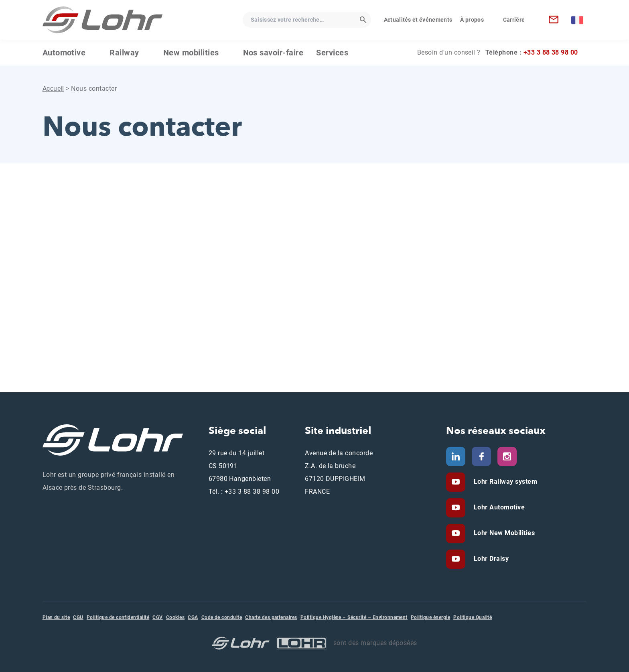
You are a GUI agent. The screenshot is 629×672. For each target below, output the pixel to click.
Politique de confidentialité (118, 617)
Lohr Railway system (504, 482)
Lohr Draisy (490, 559)
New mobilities (191, 53)
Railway (124, 53)
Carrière (514, 20)
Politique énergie (430, 617)
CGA (193, 617)
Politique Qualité (473, 617)
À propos (472, 20)
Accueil (53, 89)
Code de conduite (222, 617)
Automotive (64, 53)
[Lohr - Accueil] (103, 20)
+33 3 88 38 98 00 (551, 52)
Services (332, 53)
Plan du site (56, 617)
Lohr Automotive (498, 507)
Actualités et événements (418, 20)
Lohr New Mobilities (503, 533)
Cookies (175, 617)
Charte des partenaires (271, 617)
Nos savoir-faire (273, 53)
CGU (78, 617)
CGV (157, 617)
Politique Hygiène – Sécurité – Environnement (354, 617)
